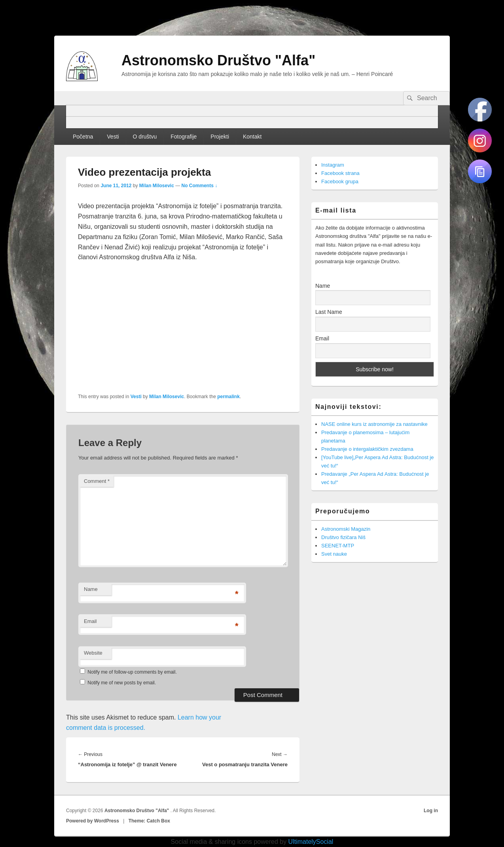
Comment (97, 481)
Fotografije (184, 137)
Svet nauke (334, 554)
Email (90, 621)
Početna (83, 137)
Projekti (220, 137)
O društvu (145, 137)
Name (91, 589)
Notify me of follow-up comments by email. (132, 672)
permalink (228, 397)
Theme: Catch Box (149, 821)
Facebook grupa (340, 181)
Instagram (333, 165)
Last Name (329, 312)
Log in (431, 811)
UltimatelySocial (311, 842)
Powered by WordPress (93, 821)
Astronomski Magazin (346, 529)
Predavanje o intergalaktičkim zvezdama (367, 449)
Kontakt (252, 137)
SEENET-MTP (338, 546)
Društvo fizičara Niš (343, 537)
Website (93, 653)
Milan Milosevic (157, 186)
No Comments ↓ (200, 186)
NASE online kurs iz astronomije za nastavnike (374, 424)
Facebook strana (340, 173)
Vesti (113, 137)
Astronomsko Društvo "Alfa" (218, 60)
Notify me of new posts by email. (122, 683)
